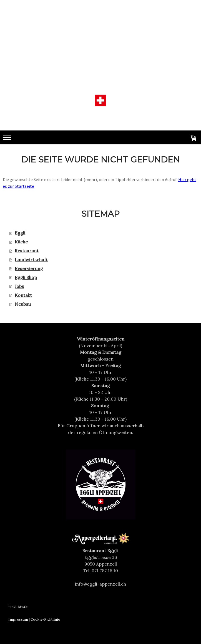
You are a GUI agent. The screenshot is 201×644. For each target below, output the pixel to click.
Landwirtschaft (31, 260)
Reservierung (29, 268)
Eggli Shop (26, 277)
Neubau (23, 304)
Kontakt (23, 295)
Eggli (20, 233)
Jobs (19, 286)
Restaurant (27, 251)
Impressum (18, 619)
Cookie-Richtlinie (45, 619)
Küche (21, 242)
